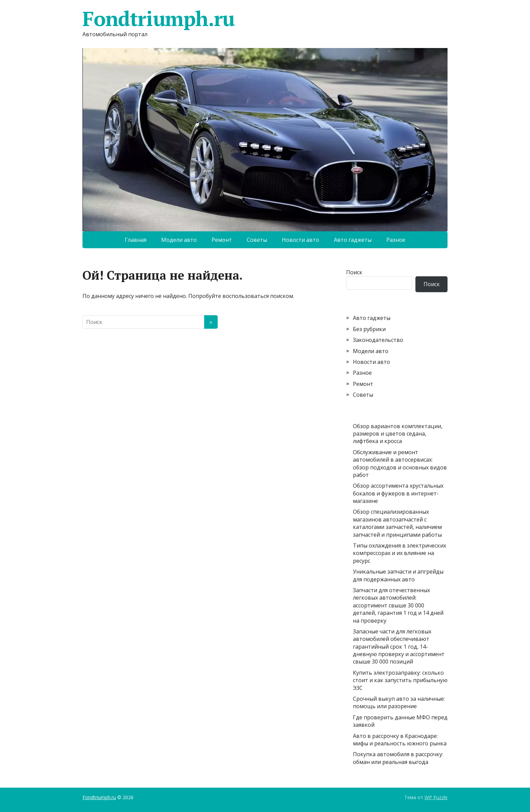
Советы (257, 240)
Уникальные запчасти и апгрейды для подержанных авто (398, 575)
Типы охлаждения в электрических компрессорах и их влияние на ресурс (400, 553)
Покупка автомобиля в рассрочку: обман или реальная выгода (398, 758)
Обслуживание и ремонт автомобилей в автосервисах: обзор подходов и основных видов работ (400, 463)
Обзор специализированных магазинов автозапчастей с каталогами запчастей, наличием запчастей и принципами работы (397, 523)
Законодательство (378, 340)
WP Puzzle (436, 797)
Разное (396, 240)
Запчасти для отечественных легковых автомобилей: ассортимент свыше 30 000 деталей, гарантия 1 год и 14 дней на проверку (398, 605)
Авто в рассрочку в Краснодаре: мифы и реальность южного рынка (400, 740)
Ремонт (222, 240)
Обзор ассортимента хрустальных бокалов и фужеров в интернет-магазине (398, 493)
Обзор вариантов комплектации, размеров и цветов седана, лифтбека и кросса (398, 434)
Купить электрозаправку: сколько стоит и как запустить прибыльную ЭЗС (400, 680)
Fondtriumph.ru (159, 19)
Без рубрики (369, 329)
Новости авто (300, 240)
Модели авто (179, 240)
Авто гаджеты (353, 240)
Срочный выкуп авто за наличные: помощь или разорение (399, 702)
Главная (136, 240)
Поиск (354, 272)
